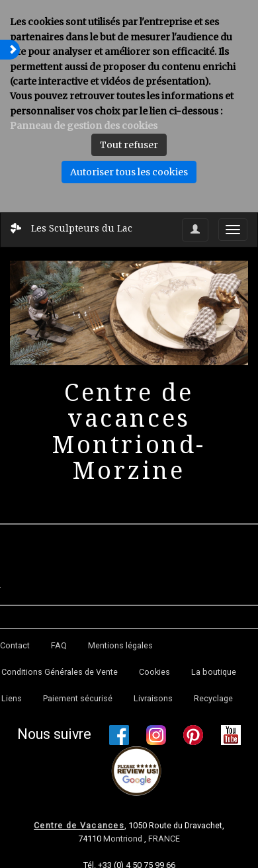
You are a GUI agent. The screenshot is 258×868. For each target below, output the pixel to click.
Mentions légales (120, 645)
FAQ (59, 645)
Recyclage (213, 698)
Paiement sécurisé (78, 698)
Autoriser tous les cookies (129, 172)
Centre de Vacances (79, 825)
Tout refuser (129, 145)
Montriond (124, 839)
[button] (10, 50)
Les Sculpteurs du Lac (82, 228)
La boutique (214, 672)
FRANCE (164, 839)
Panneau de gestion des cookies (84, 126)
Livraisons (153, 698)
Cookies (154, 672)
